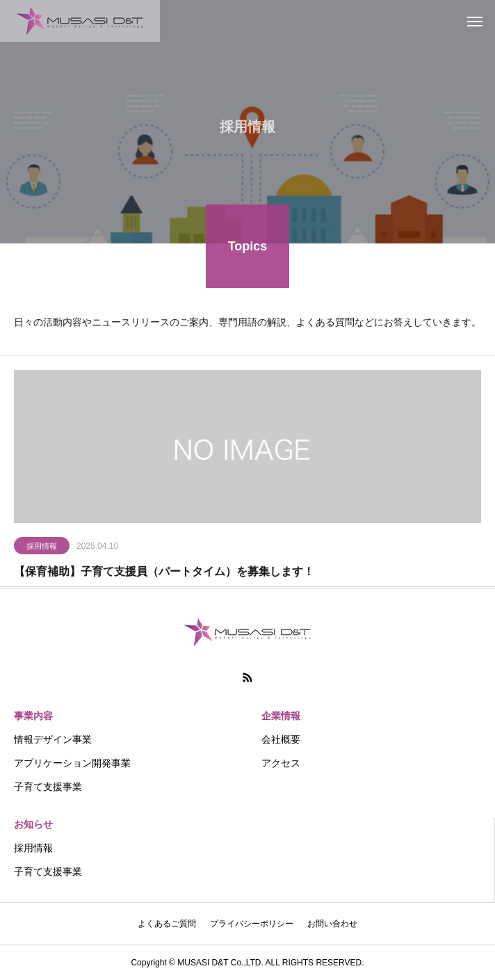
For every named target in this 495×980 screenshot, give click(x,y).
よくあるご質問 (167, 924)
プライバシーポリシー (252, 924)
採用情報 (42, 548)
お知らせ (33, 824)
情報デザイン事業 (53, 739)
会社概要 (281, 739)
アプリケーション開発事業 (72, 763)
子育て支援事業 (48, 787)
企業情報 (281, 716)
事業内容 (33, 716)
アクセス (281, 763)
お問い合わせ (332, 924)
